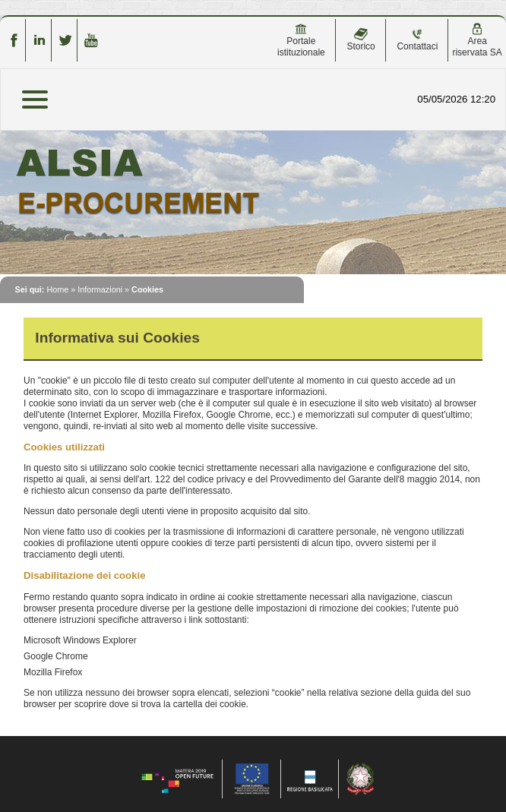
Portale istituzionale (301, 40)
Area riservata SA (477, 40)
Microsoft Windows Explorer (80, 640)
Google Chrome (56, 656)
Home (57, 289)
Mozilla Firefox (53, 672)
